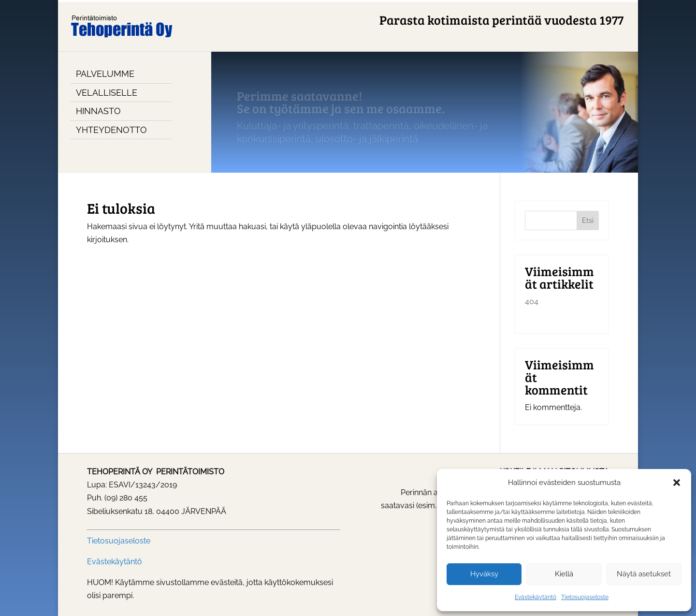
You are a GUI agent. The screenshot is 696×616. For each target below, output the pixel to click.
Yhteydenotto (111, 130)
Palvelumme (105, 74)
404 (532, 301)
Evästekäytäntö (536, 597)
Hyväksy (484, 574)
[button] (677, 483)
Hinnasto (98, 111)
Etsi (588, 220)
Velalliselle (107, 93)
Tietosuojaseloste (585, 597)
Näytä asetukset (644, 574)
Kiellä (564, 574)
